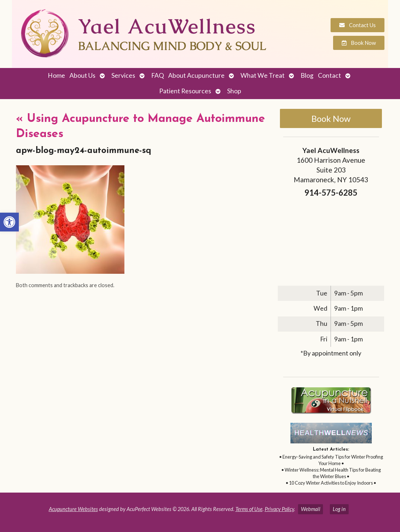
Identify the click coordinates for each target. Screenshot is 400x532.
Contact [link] (329, 75)
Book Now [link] (331, 118)
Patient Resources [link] (185, 91)
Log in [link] (339, 509)
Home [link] (56, 75)
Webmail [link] (310, 509)
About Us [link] (82, 75)
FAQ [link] (158, 75)
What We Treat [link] (263, 75)
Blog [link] (307, 75)
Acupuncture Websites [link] (73, 509)
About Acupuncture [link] (196, 75)
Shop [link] (234, 91)
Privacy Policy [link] (279, 509)
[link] (9, 222)
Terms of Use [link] (249, 509)
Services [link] (123, 75)
